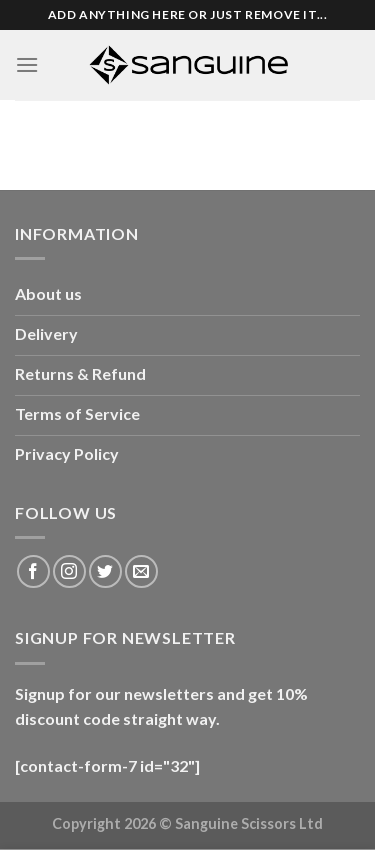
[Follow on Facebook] (33, 571)
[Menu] (27, 64)
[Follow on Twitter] (105, 571)
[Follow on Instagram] (69, 571)
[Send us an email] (141, 571)
